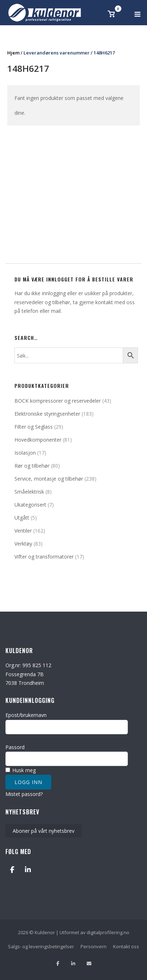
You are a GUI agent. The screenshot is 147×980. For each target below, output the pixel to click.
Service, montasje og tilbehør (49, 479)
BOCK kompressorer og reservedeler (58, 401)
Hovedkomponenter (38, 440)
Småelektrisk (29, 492)
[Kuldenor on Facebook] (12, 870)
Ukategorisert (30, 505)
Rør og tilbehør (32, 466)
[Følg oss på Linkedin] (73, 964)
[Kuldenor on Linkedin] (28, 870)
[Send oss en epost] (89, 964)
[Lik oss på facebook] (58, 964)
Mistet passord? (24, 794)
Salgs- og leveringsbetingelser (41, 946)
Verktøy (23, 544)
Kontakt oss (126, 946)
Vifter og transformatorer (44, 557)
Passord (15, 747)
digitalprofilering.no (108, 932)
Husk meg (21, 770)
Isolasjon (25, 453)
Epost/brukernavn (26, 715)
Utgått (22, 518)
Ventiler (23, 531)
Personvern (94, 946)
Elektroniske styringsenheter (47, 414)
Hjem (13, 53)
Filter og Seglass (34, 427)
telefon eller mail (41, 311)
